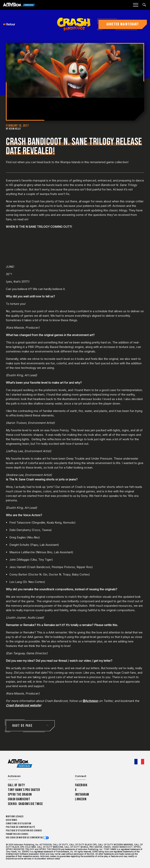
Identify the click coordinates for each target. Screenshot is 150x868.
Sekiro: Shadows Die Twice (25, 804)
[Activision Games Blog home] (20, 764)
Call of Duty (16, 785)
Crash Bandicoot (19, 799)
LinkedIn (81, 799)
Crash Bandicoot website (23, 705)
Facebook (81, 785)
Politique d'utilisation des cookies (24, 831)
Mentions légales (15, 817)
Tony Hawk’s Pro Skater (24, 790)
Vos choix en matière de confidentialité (26, 838)
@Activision (90, 701)
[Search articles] (144, 5)
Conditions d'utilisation (19, 824)
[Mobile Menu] (136, 5)
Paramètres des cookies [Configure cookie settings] (17, 834)
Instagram (82, 795)
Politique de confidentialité (20, 827)
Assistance (12, 820)
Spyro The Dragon (20, 795)
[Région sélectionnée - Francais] (139, 762)
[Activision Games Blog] (19, 5)
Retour (9, 24)
